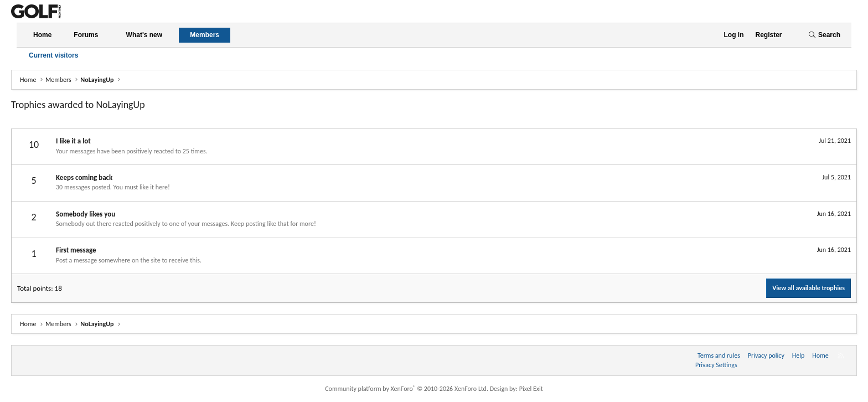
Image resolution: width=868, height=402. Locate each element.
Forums (86, 35)
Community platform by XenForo (407, 389)
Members (205, 35)
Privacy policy (766, 355)
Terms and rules (719, 355)
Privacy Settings (716, 365)
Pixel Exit (531, 389)
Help (799, 355)
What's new (144, 35)
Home (42, 35)
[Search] (824, 35)
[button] (107, 35)
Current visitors (53, 55)
